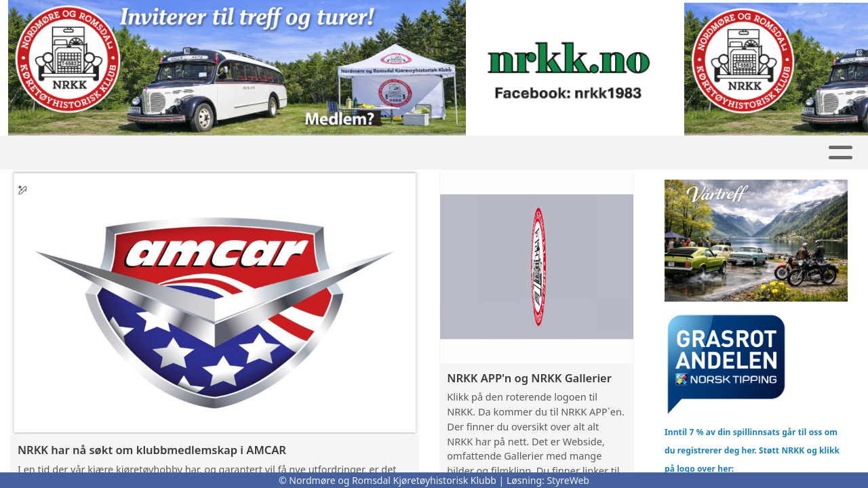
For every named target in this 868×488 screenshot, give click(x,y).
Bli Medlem (733, 153)
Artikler (309, 153)
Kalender (389, 153)
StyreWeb (568, 480)
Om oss (559, 153)
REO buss (478, 153)
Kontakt (640, 153)
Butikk (237, 153)
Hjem (108, 153)
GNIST (166, 153)
